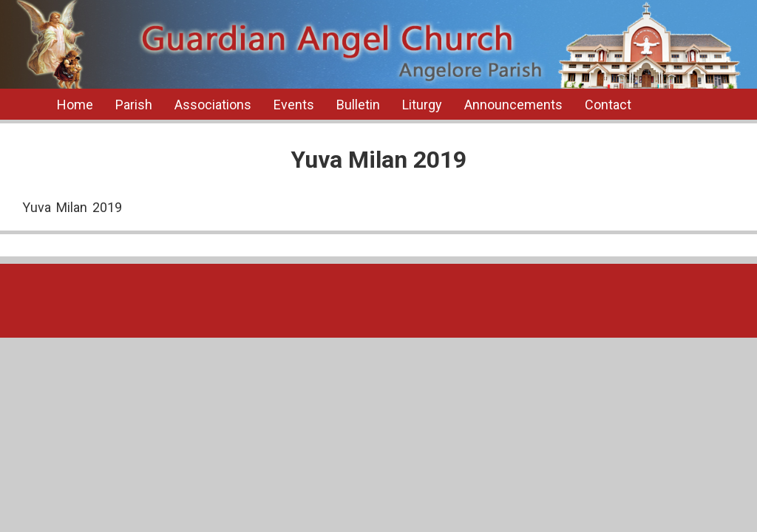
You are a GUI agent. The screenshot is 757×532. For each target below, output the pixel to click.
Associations (213, 105)
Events (294, 105)
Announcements (513, 105)
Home (75, 105)
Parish (134, 105)
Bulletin (358, 105)
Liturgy (422, 105)
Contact (608, 105)
